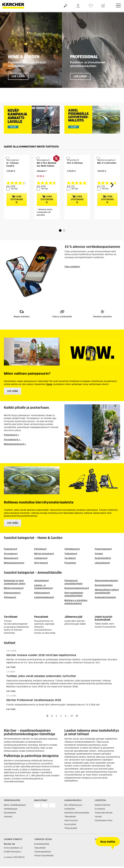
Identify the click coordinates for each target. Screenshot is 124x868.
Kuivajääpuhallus (104, 575)
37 (72, 706)
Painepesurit (10, 539)
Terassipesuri (11, 543)
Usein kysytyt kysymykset (71, 812)
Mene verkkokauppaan (15, 795)
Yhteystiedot (71, 818)
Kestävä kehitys (103, 795)
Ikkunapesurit (11, 548)
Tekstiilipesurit (72, 539)
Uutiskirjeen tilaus (104, 810)
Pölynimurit (40, 539)
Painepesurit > (11, 425)
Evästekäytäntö (42, 834)
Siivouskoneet (41, 570)
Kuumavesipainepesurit (77, 578)
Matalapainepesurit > (15, 434)
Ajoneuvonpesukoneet (106, 570)
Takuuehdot (70, 806)
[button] (60, 220)
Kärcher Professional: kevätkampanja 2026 (34, 690)
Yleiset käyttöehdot (44, 845)
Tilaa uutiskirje (72, 256)
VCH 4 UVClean (75, 163)
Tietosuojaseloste (43, 841)
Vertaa (12, 178)
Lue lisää (13, 513)
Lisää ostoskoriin (17, 189)
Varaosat (8, 806)
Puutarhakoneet (103, 539)
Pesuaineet (70, 553)
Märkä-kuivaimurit (44, 543)
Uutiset (98, 806)
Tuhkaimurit (71, 543)
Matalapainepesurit (14, 553)
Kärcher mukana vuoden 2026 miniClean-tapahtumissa (41, 645)
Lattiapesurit (41, 548)
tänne (49, 374)
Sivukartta (100, 799)
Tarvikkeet (70, 548)
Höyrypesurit (41, 553)
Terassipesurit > (12, 429)
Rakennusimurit (12, 583)
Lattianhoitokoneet (44, 587)
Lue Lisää (13, 381)
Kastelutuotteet (103, 548)
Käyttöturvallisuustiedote (77, 802)
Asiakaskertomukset (105, 587)
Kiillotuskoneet (42, 583)
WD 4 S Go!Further (107, 163)
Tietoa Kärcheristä (104, 802)
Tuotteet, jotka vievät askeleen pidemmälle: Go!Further (41, 666)
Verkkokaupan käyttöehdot (11, 800)
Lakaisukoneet (102, 553)
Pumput (99, 543)
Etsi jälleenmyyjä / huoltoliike (74, 797)
